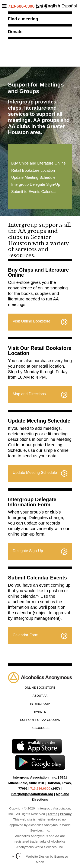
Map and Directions (29, 394)
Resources (40, 728)
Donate (15, 32)
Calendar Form (26, 635)
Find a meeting (23, 19)
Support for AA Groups (40, 720)
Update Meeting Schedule (33, 177)
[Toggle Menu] (5, 6)
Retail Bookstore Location (33, 170)
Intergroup (40, 704)
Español (69, 6)
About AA (40, 696)
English (52, 6)
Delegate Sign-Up (28, 551)
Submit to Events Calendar (34, 192)
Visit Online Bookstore (32, 321)
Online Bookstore (40, 688)
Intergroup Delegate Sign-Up (36, 184)
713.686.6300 (40, 788)
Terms (52, 814)
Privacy (66, 814)
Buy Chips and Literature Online (39, 163)
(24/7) (28, 6)
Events (40, 712)
